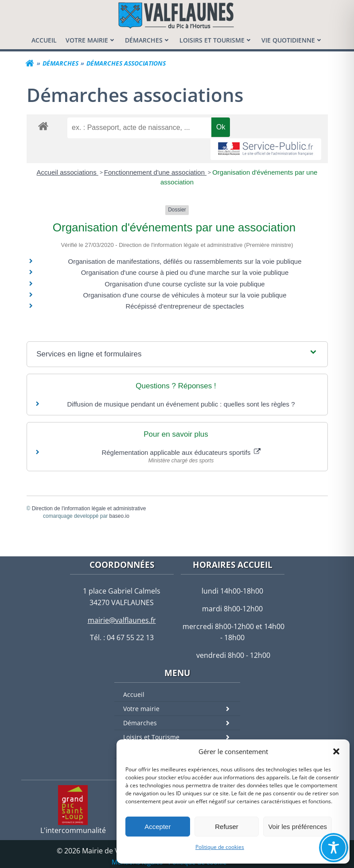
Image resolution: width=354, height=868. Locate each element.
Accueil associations (68, 172)
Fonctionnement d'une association (155, 172)
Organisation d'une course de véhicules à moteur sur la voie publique (185, 295)
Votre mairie (182, 709)
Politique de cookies (220, 847)
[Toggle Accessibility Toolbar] (334, 848)
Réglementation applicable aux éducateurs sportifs (181, 452)
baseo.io (119, 516)
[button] (336, 751)
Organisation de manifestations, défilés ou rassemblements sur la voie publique (185, 261)
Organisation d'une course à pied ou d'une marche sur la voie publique (185, 272)
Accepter (158, 827)
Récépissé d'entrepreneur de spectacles (185, 306)
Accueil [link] (44, 40)
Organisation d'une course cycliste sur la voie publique (185, 284)
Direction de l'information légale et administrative (89, 508)
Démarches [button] (148, 40)
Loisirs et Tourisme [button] (216, 40)
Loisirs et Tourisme (182, 737)
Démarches (182, 723)
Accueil (134, 694)
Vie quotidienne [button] (292, 40)
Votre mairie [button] (91, 40)
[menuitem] (44, 40)
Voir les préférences (298, 827)
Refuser (227, 827)
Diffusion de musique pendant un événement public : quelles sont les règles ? (181, 404)
